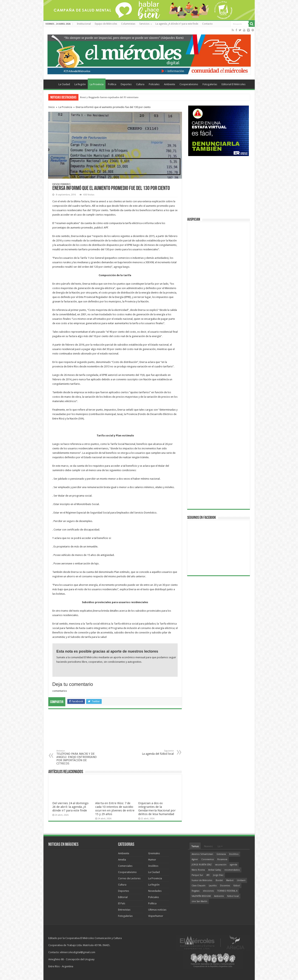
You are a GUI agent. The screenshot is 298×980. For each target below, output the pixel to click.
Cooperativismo (189, 84)
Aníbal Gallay (215, 870)
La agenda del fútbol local (153, 752)
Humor (152, 860)
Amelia (122, 860)
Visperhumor (156, 916)
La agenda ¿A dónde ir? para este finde (177, 24)
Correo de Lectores (129, 878)
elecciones (208, 891)
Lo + (220, 846)
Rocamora (222, 859)
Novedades (155, 891)
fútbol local (233, 896)
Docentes (225, 886)
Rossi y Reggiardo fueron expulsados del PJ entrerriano (109, 97)
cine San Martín (199, 901)
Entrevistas (124, 910)
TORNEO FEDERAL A (227, 891)
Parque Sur (197, 875)
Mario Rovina (198, 870)
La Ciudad (64, 84)
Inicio (52, 107)
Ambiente (170, 84)
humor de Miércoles (202, 880)
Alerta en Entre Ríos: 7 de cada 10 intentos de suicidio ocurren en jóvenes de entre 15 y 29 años (115, 809)
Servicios (144, 24)
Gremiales (154, 853)
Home (51, 84)
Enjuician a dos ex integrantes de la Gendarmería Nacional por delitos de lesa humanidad (157, 809)
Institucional (84, 24)
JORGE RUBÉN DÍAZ (202, 865)
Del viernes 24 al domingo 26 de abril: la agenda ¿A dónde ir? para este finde (70, 807)
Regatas (196, 891)
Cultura (140, 84)
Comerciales (125, 866)
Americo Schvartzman (202, 854)
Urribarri (241, 880)
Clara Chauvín (199, 886)
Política (112, 84)
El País (122, 903)
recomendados (232, 870)
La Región (80, 84)
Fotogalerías (210, 84)
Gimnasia (221, 854)
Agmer (195, 859)
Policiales (154, 84)
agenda (234, 865)
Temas (195, 846)
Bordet (219, 880)
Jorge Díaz (218, 875)
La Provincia (97, 84)
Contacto (207, 24)
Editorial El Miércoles (234, 84)
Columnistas (128, 24)
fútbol (237, 886)
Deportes (126, 84)
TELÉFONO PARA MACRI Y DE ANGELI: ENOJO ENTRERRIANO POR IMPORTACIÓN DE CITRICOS (77, 757)
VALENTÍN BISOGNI (201, 896)
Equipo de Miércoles (106, 24)
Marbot (230, 880)
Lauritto (213, 886)
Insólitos (153, 866)
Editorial (123, 897)
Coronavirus (208, 859)
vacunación (221, 865)
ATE (208, 875)
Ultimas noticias (157, 910)
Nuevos (208, 846)
